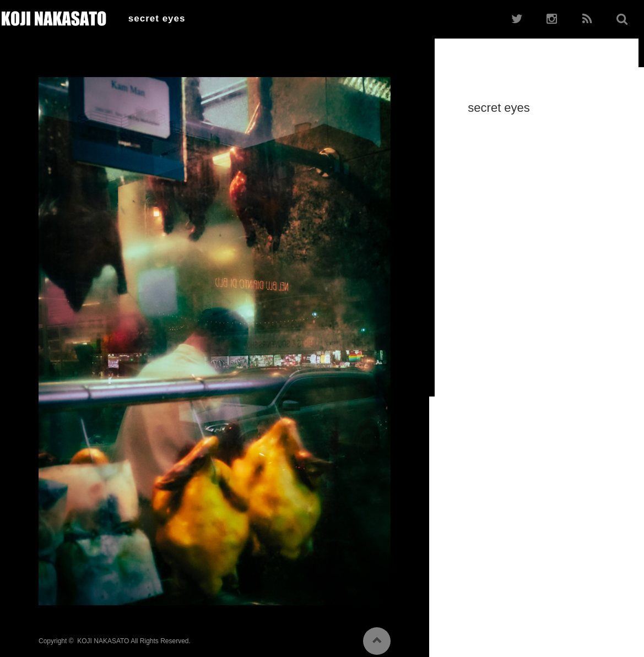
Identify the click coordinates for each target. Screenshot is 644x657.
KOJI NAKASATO (103, 637)
